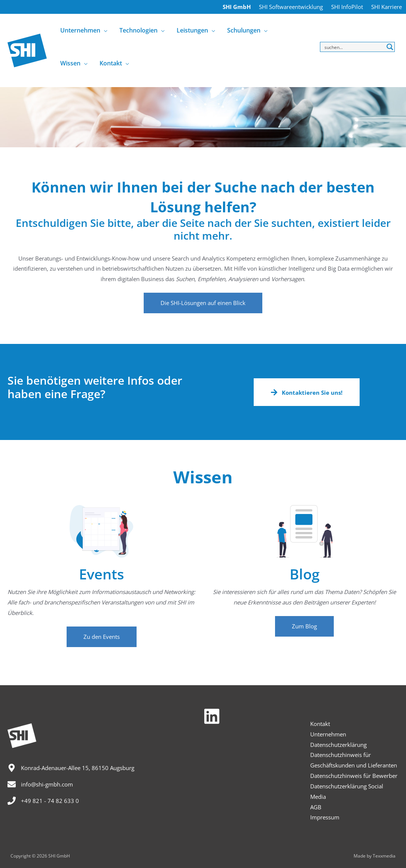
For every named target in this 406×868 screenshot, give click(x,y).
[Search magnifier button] (390, 47)
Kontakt (320, 724)
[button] (203, 303)
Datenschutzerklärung (338, 745)
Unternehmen (328, 734)
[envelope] (40, 784)
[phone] (43, 801)
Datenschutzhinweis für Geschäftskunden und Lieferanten (354, 760)
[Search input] (353, 47)
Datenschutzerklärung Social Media (347, 791)
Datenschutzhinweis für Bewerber (354, 776)
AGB (316, 807)
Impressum (325, 817)
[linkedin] (214, 716)
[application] (104, 30)
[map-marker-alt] (71, 768)
